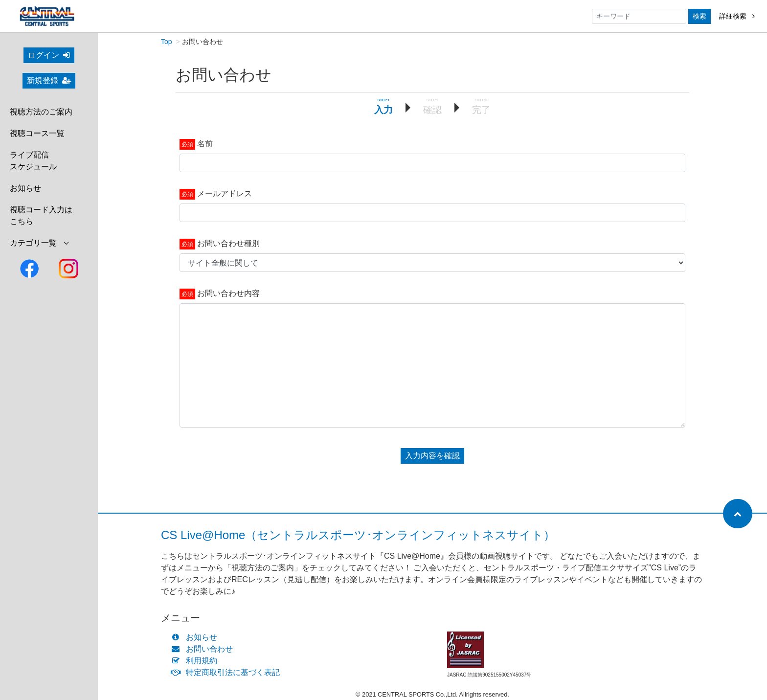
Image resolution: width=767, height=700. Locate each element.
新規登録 (49, 80)
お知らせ (25, 188)
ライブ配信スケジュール (33, 161)
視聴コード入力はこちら (41, 215)
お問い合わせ (204, 649)
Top (167, 42)
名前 (205, 144)
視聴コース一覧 (37, 133)
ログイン (49, 55)
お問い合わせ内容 (228, 293)
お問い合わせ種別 (228, 243)
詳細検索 (737, 16)
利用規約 (196, 661)
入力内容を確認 (432, 456)
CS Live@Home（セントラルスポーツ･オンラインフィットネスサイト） (358, 535)
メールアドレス (225, 193)
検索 (699, 16)
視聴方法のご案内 (41, 112)
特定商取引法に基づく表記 (228, 672)
